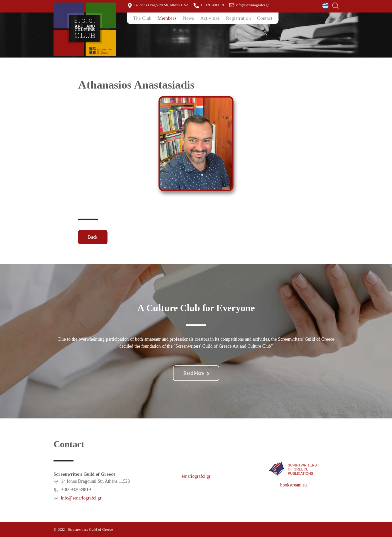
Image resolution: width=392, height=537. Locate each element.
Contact (265, 18)
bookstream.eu (293, 485)
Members (167, 18)
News (188, 18)
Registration (238, 18)
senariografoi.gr (196, 476)
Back (93, 237)
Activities (210, 18)
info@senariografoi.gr (252, 5)
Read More (196, 373)
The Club (142, 18)
